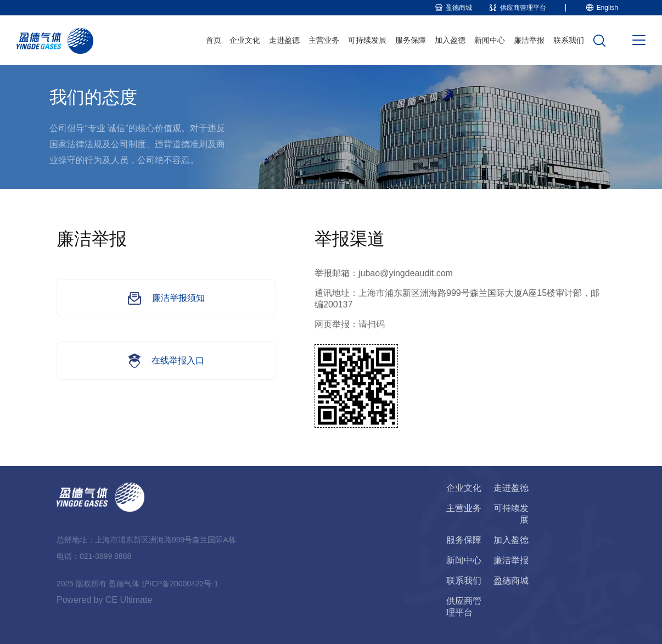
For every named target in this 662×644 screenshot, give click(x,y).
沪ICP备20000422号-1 (180, 584)
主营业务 (324, 40)
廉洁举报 (529, 40)
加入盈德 (450, 40)
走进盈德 (284, 40)
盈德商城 (511, 581)
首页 (214, 40)
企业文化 (245, 40)
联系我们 (569, 40)
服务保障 (411, 40)
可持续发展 (367, 40)
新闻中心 (490, 40)
